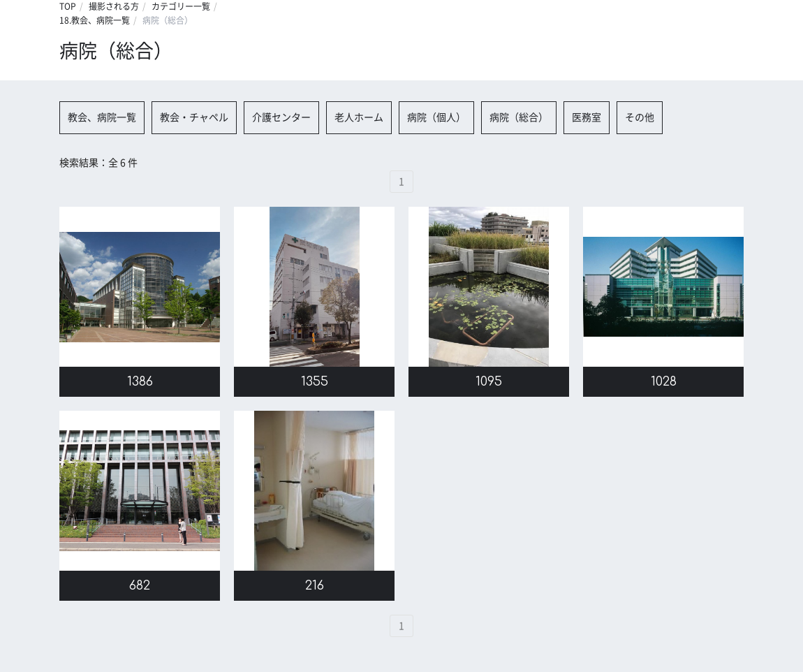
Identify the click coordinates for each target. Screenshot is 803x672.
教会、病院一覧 (102, 117)
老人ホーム (359, 117)
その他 (640, 117)
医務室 (587, 117)
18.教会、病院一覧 (95, 20)
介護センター (281, 117)
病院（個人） (436, 117)
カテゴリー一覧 (181, 6)
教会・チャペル (194, 117)
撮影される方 (114, 6)
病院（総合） (519, 117)
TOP (68, 6)
